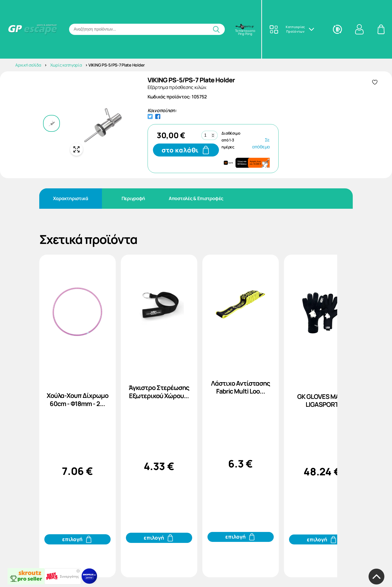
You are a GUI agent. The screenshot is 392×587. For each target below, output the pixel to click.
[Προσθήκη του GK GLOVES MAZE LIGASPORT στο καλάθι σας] (322, 540)
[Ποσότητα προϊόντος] (210, 135)
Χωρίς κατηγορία (66, 65)
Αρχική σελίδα (28, 65)
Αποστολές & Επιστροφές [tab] (196, 198)
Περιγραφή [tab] (133, 198)
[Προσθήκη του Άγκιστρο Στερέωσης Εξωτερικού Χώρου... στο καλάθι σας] (159, 538)
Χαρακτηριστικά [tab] (71, 198)
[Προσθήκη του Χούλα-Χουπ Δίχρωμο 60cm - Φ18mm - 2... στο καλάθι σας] (77, 539)
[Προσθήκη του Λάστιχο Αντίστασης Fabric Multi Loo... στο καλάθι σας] (241, 537)
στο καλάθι (180, 150)
